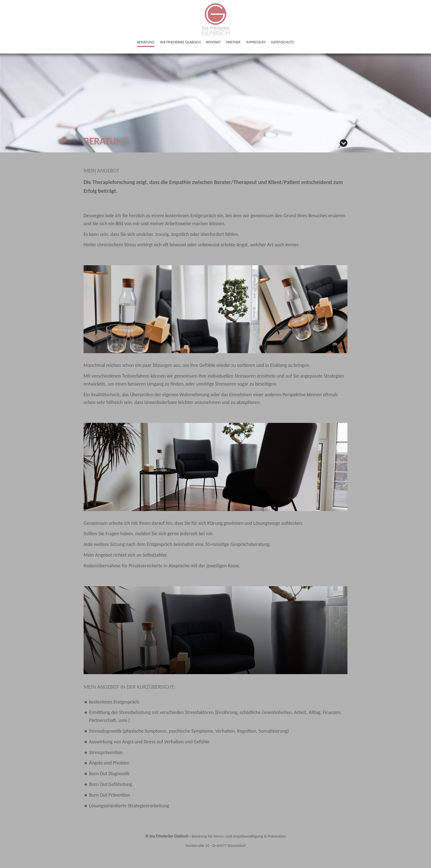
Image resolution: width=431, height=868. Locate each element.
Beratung (146, 42)
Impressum (256, 42)
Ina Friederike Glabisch (180, 42)
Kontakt (213, 42)
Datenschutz (282, 42)
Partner (233, 42)
